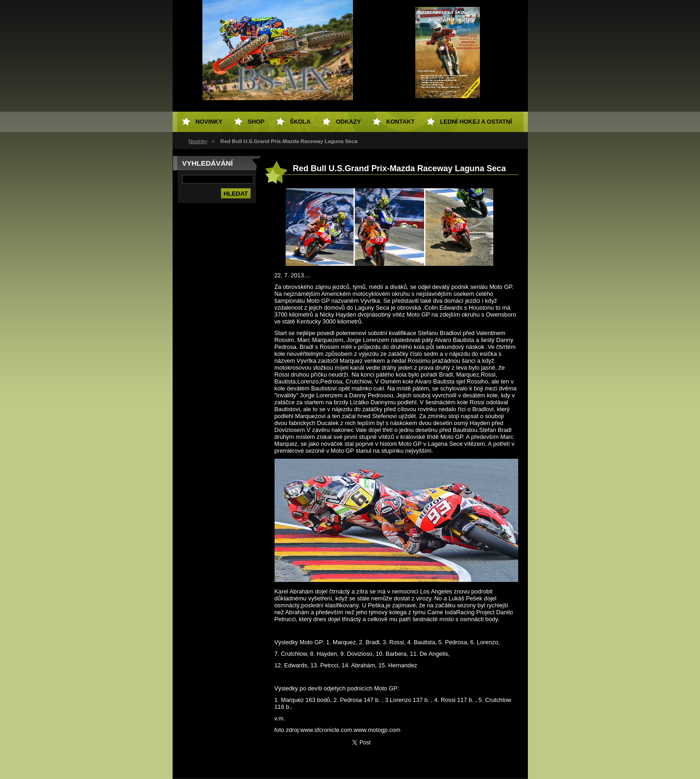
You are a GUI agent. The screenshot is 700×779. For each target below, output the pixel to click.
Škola (300, 122)
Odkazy (348, 122)
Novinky (198, 141)
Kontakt (401, 122)
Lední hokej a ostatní (476, 122)
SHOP (256, 122)
